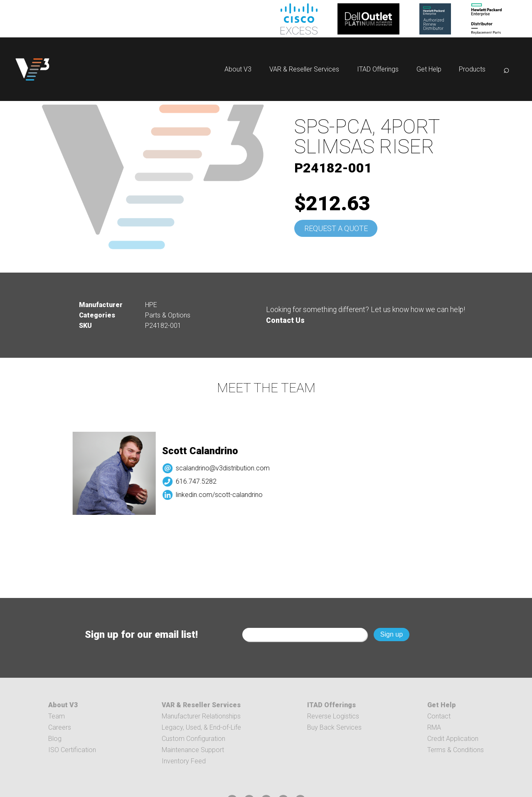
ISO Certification (72, 750)
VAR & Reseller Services (304, 69)
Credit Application (453, 739)
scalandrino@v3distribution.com (227, 468)
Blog (55, 739)
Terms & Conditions (456, 750)
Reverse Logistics (333, 716)
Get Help (429, 69)
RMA (434, 727)
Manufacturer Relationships (201, 716)
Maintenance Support (193, 750)
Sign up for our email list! (141, 635)
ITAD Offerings (378, 69)
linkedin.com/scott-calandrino (224, 495)
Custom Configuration (193, 739)
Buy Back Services (334, 727)
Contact (439, 716)
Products (472, 69)
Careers (60, 727)
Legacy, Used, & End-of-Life (201, 727)
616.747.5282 (201, 481)
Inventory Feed (184, 761)
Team (57, 716)
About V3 (238, 69)
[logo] (32, 69)
